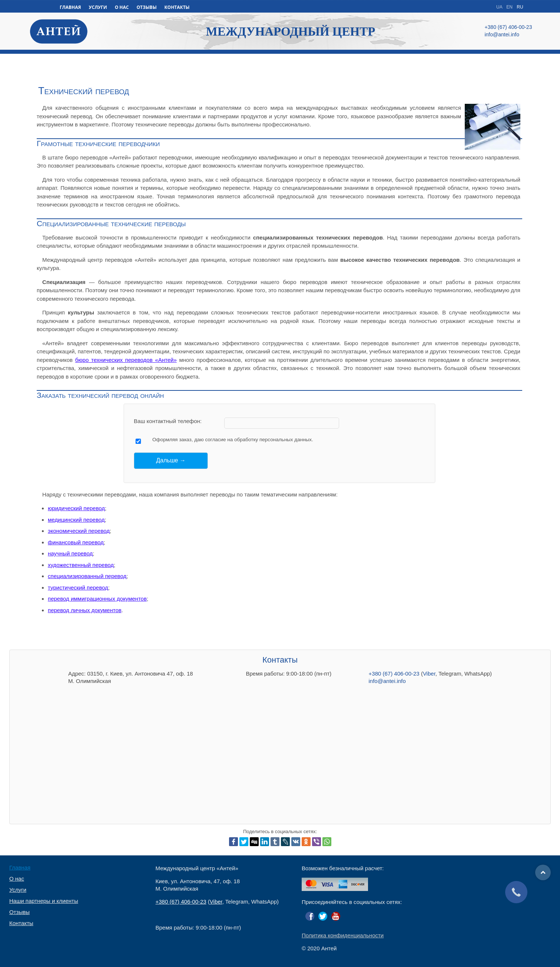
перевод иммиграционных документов (97, 599)
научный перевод (70, 553)
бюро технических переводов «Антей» (126, 360)
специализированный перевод (87, 576)
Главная (20, 868)
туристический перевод (78, 588)
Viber (429, 674)
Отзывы (19, 912)
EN (510, 7)
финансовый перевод (76, 542)
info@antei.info (387, 681)
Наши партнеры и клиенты (44, 901)
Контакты (21, 923)
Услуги (18, 890)
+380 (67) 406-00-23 (394, 674)
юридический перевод (76, 508)
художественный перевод (81, 565)
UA (500, 7)
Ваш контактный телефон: (168, 421)
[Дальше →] (171, 461)
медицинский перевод (76, 520)
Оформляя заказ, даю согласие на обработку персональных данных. (233, 440)
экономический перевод (79, 531)
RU (520, 7)
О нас (17, 879)
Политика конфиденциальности (343, 935)
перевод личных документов (85, 610)
